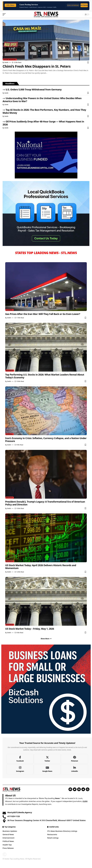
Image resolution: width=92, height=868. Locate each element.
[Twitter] (47, 759)
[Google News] (47, 769)
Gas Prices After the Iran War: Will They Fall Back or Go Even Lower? (43, 314)
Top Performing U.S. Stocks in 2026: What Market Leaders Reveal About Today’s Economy (45, 376)
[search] (80, 15)
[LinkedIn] (75, 769)
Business (10, 371)
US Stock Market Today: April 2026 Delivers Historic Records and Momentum (41, 567)
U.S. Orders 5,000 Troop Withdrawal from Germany (34, 89)
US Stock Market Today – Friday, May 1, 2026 (30, 629)
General (9, 310)
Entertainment (10, 59)
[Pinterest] (75, 759)
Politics (10, 498)
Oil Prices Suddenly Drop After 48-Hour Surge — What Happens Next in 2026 (43, 123)
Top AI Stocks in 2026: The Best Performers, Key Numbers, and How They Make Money (44, 111)
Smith (6, 62)
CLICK (85, 801)
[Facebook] (20, 759)
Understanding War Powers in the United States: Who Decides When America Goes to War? (42, 100)
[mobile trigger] (5, 14)
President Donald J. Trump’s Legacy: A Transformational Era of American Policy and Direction (45, 503)
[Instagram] (20, 769)
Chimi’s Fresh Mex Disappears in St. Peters (37, 66)
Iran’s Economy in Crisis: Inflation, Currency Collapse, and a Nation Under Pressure (46, 440)
